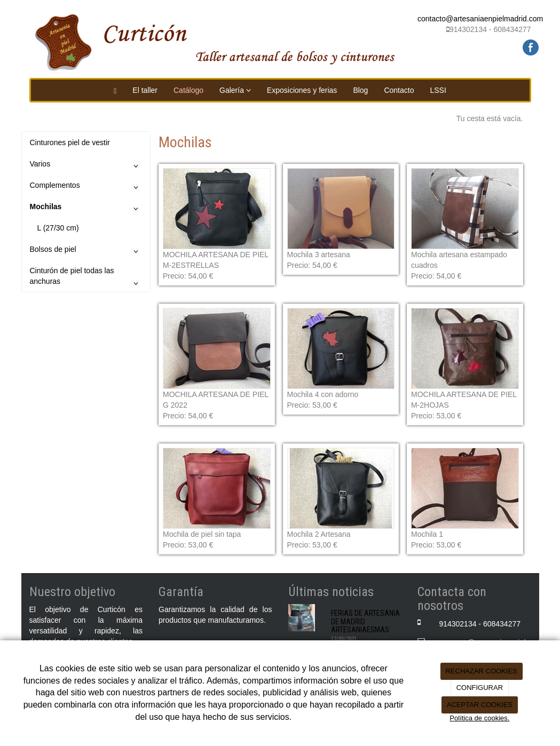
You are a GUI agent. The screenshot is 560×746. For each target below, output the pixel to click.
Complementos (86, 187)
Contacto (399, 90)
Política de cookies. (479, 718)
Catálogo (188, 90)
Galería (235, 90)
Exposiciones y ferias (302, 90)
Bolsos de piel (86, 251)
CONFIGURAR (480, 688)
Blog (360, 90)
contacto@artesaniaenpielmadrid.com (480, 19)
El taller (145, 90)
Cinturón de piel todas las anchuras (86, 279)
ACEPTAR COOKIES (480, 705)
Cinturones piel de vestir (70, 142)
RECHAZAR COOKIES (481, 671)
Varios (86, 166)
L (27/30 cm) (58, 228)
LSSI (438, 90)
